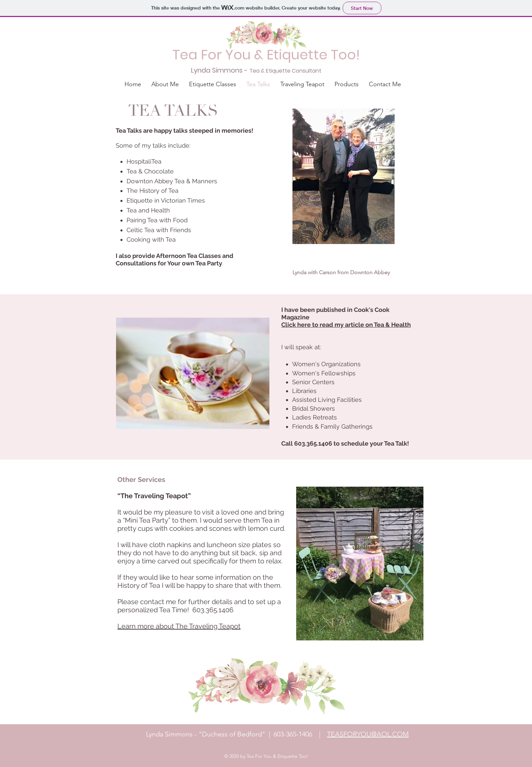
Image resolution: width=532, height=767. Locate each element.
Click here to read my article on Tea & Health (346, 325)
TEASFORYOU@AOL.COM (368, 734)
